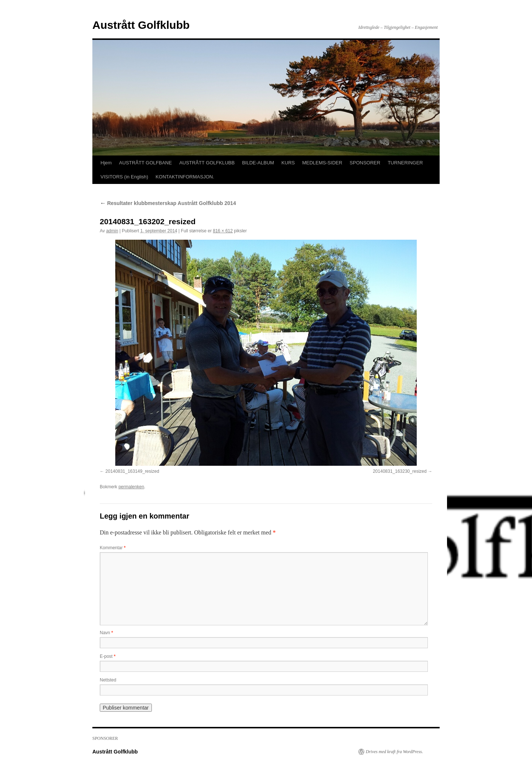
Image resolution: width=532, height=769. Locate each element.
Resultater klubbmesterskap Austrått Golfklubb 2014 (168, 203)
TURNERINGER (405, 163)
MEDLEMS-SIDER (322, 163)
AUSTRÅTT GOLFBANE (145, 163)
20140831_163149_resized (132, 471)
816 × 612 (223, 231)
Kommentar (113, 548)
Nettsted (108, 680)
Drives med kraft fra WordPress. (394, 752)
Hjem (106, 163)
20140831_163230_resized (400, 471)
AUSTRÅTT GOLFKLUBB (207, 163)
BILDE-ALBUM (258, 163)
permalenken (131, 487)
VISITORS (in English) (124, 177)
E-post (108, 656)
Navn (106, 633)
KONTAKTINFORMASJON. (185, 177)
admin (112, 231)
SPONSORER (365, 163)
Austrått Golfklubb (141, 25)
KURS (288, 163)
